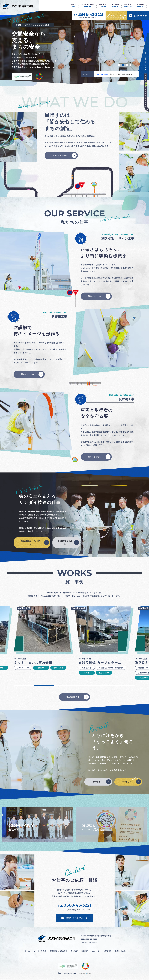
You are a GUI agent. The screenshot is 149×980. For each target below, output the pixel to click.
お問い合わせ (120, 951)
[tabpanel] (74, 48)
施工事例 (64, 951)
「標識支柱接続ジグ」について (31, 543)
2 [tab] (123, 65)
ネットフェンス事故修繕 (33, 663)
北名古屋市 (58, 668)
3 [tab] (127, 65)
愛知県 (41, 668)
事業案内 (53, 951)
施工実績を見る (73, 697)
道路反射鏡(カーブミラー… (100, 663)
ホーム (27, 951)
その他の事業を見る (65, 543)
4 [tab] (130, 65)
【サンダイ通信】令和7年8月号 (121, 74)
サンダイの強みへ (60, 155)
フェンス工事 (23, 668)
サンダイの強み (40, 951)
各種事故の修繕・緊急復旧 (111, 668)
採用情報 (97, 782)
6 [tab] (125, 685)
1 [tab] (119, 65)
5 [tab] (105, 685)
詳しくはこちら (95, 296)
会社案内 (74, 951)
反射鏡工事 (87, 668)
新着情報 (108, 951)
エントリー (127, 782)
